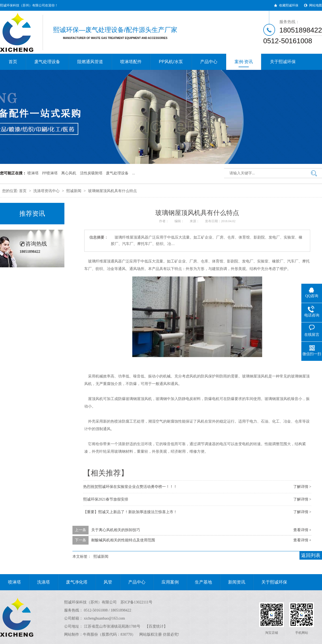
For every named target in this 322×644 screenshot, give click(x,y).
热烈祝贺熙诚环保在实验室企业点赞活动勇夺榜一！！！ (130, 487)
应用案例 (166, 582)
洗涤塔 (39, 582)
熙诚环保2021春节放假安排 (106, 499)
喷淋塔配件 (131, 62)
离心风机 (69, 173)
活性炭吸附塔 (91, 173)
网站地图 (316, 5)
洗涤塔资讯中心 (46, 191)
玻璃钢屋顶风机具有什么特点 (112, 191)
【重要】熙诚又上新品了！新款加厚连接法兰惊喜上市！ (130, 512)
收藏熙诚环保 (289, 5)
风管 (104, 582)
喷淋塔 (33, 173)
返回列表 (311, 555)
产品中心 (209, 62)
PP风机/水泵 (171, 62)
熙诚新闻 (74, 191)
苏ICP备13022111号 (136, 602)
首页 (13, 62)
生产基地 (199, 582)
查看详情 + (302, 530)
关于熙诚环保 (283, 62)
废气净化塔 (73, 582)
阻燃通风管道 (90, 62)
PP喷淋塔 (50, 173)
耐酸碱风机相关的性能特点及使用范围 (123, 540)
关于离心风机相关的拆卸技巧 (116, 530)
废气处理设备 (47, 62)
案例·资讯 (244, 63)
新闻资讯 (233, 582)
